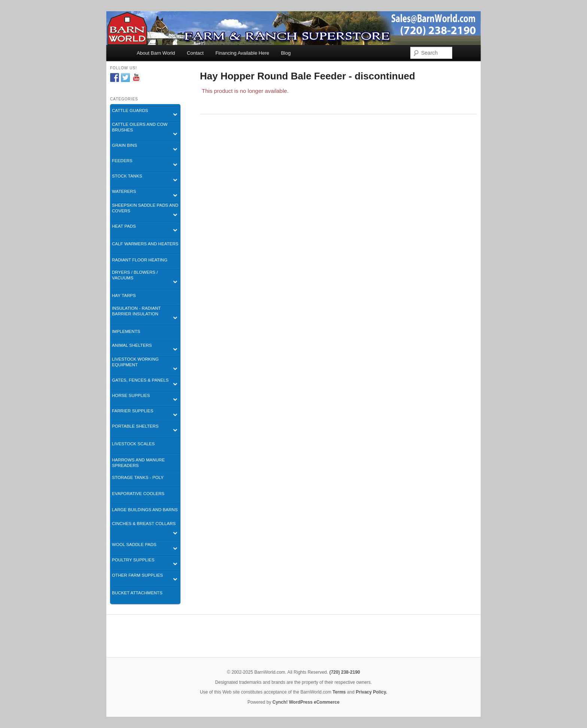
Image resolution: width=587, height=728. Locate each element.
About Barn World (156, 53)
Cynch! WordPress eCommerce (306, 702)
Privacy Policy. (371, 692)
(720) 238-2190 (345, 672)
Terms (339, 692)
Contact (195, 53)
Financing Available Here (242, 53)
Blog (286, 53)
